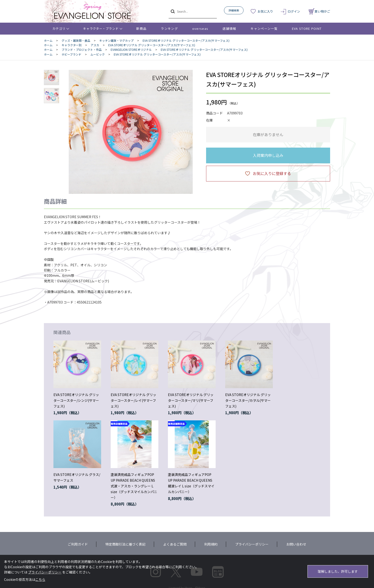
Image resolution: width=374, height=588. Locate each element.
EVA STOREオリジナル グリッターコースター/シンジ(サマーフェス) (76, 400)
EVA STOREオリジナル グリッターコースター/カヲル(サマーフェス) (248, 400)
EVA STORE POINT (307, 28)
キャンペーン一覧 (264, 28)
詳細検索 (234, 10)
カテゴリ (59, 28)
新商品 (141, 28)
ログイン (294, 11)
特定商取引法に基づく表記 (125, 544)
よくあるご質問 (175, 544)
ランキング (169, 28)
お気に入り (265, 11)
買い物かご (319, 11)
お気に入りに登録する (272, 173)
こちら (40, 579)
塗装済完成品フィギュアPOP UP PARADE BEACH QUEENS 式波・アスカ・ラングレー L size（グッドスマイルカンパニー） (134, 486)
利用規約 (211, 544)
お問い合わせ (296, 544)
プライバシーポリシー (252, 544)
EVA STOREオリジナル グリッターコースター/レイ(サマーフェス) (133, 400)
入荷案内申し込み (268, 155)
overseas (200, 28)
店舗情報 (229, 28)
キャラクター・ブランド (101, 28)
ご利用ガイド (78, 544)
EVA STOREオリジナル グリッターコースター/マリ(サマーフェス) (191, 400)
